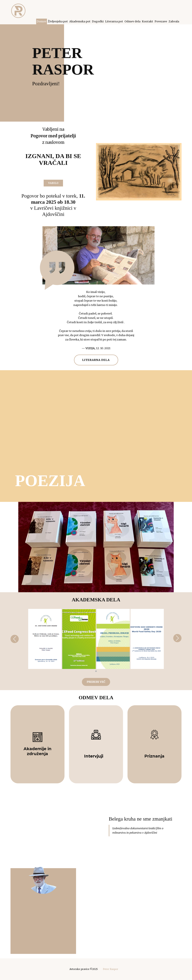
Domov (42, 21)
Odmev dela (132, 21)
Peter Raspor (111, 969)
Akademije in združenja (37, 751)
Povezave (161, 21)
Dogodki (98, 21)
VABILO (53, 183)
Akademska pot (80, 21)
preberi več (96, 682)
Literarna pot (114, 21)
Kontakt (148, 21)
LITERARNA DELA (96, 360)
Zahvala (174, 21)
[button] (15, 639)
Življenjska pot (58, 21)
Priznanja (154, 756)
